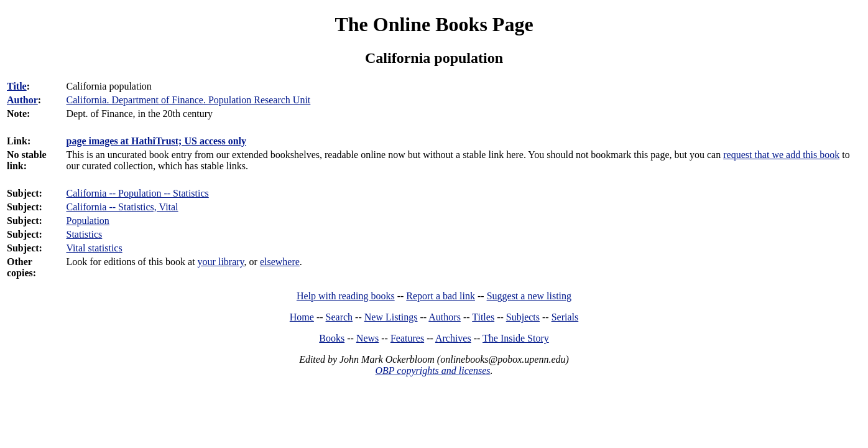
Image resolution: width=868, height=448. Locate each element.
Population (88, 221)
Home (302, 317)
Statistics (85, 234)
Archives (453, 338)
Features (407, 338)
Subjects (523, 317)
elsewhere (280, 262)
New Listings (391, 317)
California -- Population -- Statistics (138, 193)
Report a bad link (441, 296)
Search (339, 317)
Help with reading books (346, 296)
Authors (445, 317)
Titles (483, 317)
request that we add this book (781, 155)
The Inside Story (516, 338)
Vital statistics (95, 248)
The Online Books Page (434, 24)
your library (221, 262)
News (367, 338)
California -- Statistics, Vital (122, 207)
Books (332, 338)
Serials (565, 317)
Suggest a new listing (529, 296)
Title (17, 86)
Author (22, 100)
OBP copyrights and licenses (432, 371)
